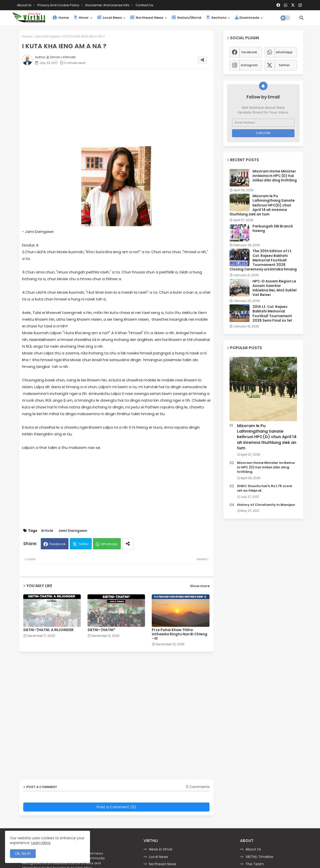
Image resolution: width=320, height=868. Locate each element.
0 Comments (198, 787)
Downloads (247, 18)
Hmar (81, 18)
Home (61, 18)
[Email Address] (263, 123)
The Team (255, 864)
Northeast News (147, 18)
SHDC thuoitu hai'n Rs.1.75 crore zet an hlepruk (264, 488)
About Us (25, 5)
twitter (284, 65)
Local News (109, 18)
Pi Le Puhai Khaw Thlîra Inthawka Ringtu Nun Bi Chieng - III (179, 634)
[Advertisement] (121, 107)
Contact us (144, 5)
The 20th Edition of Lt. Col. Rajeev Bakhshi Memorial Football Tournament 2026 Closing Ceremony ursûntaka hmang (263, 260)
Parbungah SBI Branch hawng (273, 228)
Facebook (57, 544)
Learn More (41, 843)
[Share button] (128, 544)
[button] (301, 18)
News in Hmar (161, 849)
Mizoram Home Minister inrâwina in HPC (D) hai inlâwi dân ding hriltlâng (275, 176)
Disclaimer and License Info (108, 5)
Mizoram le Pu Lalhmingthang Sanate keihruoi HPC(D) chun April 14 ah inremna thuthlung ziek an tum (262, 205)
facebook (249, 52)
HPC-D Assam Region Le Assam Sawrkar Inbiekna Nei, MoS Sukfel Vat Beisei (274, 288)
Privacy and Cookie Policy (59, 5)
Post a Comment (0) (116, 807)
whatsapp (284, 52)
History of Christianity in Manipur (266, 505)
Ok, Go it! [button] (23, 854)
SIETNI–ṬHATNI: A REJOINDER (48, 630)
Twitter (84, 544)
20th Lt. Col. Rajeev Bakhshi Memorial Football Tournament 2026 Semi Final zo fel (272, 314)
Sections (216, 18)
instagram (249, 65)
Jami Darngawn (48, 36)
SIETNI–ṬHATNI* (101, 630)
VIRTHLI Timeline (259, 857)
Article (47, 531)
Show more (200, 586)
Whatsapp (109, 544)
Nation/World (186, 18)
